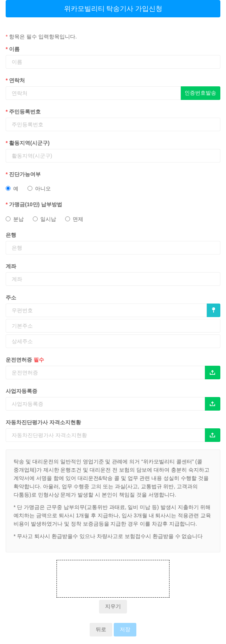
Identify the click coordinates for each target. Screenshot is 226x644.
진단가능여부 (23, 174)
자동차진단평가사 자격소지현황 (43, 422)
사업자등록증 (21, 391)
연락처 (15, 80)
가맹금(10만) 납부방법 (34, 204)
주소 (11, 297)
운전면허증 (25, 360)
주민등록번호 (23, 112)
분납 (15, 219)
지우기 (113, 606)
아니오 (39, 189)
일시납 (44, 219)
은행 (11, 235)
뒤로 (101, 629)
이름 (13, 49)
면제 (74, 219)
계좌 (11, 266)
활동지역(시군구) (28, 143)
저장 (125, 629)
